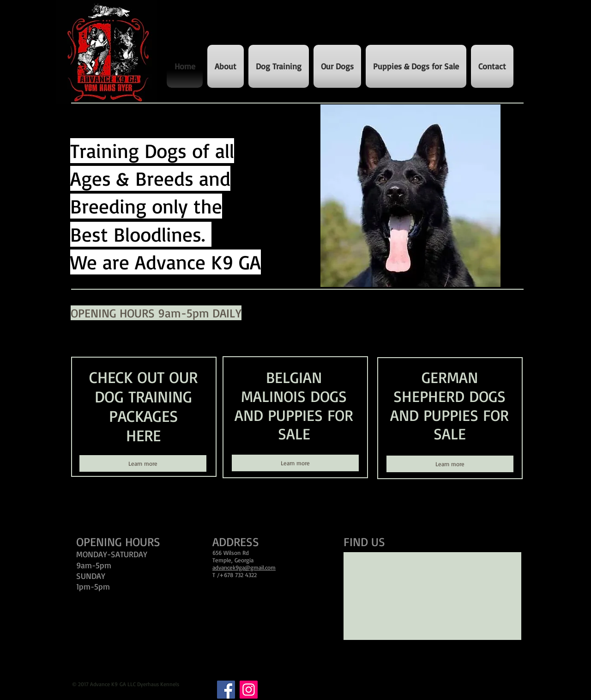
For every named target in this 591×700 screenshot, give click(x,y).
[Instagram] (249, 690)
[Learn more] (143, 463)
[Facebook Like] (90, 502)
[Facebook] (226, 690)
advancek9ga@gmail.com (244, 567)
